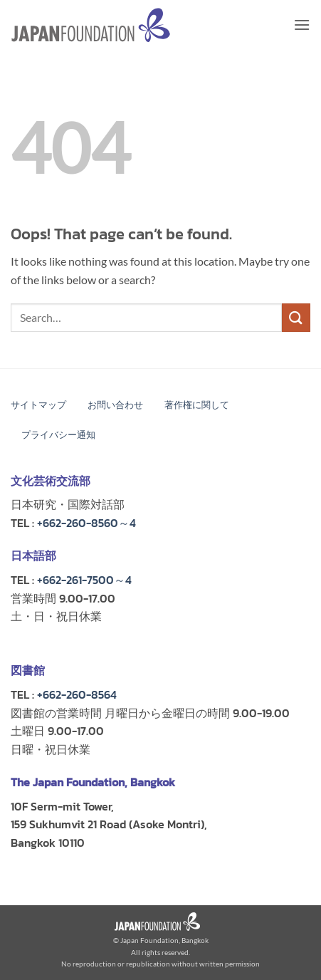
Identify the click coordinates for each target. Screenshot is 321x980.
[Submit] (296, 317)
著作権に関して (197, 405)
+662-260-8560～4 (86, 523)
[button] (302, 25)
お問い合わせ (115, 405)
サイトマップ (38, 405)
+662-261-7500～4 (84, 580)
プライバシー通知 (58, 435)
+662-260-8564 (77, 694)
